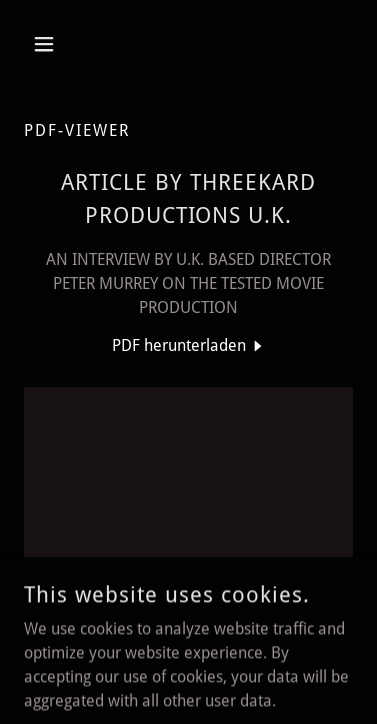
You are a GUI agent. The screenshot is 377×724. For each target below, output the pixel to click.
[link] (189, 345)
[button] (48, 44)
